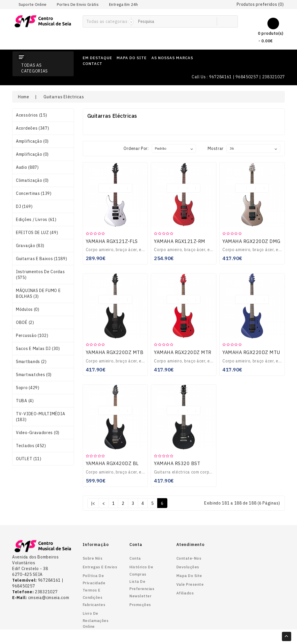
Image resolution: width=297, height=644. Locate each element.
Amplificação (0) (32, 141)
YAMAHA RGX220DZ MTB (115, 352)
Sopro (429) (28, 388)
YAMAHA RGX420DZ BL (112, 463)
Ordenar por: (136, 148)
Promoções (140, 605)
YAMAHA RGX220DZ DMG (251, 241)
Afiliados (185, 593)
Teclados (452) (31, 446)
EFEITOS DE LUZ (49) (37, 233)
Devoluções (188, 567)
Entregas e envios (100, 567)
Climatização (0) (32, 180)
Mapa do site (189, 576)
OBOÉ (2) (25, 322)
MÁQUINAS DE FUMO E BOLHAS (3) (38, 293)
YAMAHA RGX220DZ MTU (251, 352)
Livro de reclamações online (96, 620)
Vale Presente (190, 584)
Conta (135, 558)
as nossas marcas (172, 58)
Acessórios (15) (32, 115)
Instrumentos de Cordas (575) (40, 275)
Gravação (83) (30, 246)
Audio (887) (27, 167)
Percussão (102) (32, 335)
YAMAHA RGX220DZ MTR (183, 352)
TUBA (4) (25, 401)
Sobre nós (93, 558)
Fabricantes (94, 605)
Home (24, 97)
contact (93, 64)
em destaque (97, 58)
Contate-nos (189, 558)
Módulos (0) (28, 309)
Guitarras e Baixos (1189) (42, 259)
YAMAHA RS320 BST (177, 463)
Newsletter (140, 596)
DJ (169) (24, 206)
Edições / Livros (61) (36, 219)
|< (93, 503)
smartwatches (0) (34, 375)
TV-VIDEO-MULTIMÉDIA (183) (40, 417)
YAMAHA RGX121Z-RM (180, 241)
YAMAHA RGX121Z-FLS (112, 241)
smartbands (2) (31, 362)
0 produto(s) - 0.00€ (266, 36)
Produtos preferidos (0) (260, 4)
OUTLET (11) (29, 459)
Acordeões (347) (33, 128)
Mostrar (216, 148)
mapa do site (132, 58)
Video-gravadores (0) (38, 433)
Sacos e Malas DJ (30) (38, 349)
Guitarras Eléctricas (64, 97)
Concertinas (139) (34, 193)
